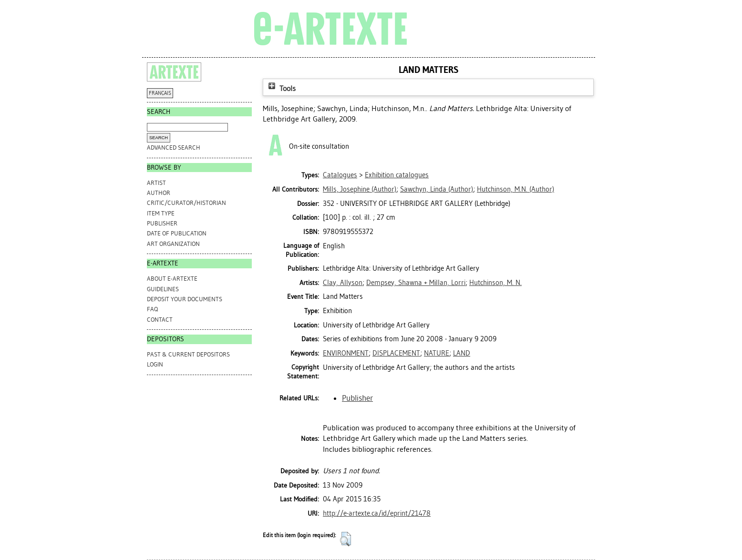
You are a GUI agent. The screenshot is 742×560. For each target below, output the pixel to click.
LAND (462, 353)
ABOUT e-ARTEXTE (172, 279)
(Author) (360, 189)
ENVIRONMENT (346, 353)
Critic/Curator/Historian (186, 203)
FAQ (152, 309)
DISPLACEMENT (396, 353)
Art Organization (173, 244)
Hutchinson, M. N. (495, 283)
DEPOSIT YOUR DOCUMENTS (185, 299)
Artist (156, 183)
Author (159, 193)
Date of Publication (177, 233)
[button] (345, 539)
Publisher (162, 223)
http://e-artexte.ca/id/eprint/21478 (377, 513)
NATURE (437, 353)
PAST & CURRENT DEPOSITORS (188, 354)
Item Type (161, 213)
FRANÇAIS (160, 93)
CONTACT (160, 320)
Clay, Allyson (343, 283)
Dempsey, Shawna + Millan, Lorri (416, 283)
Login (155, 364)
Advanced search (174, 148)
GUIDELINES (163, 289)
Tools (281, 88)
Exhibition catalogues (397, 175)
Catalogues (340, 175)
